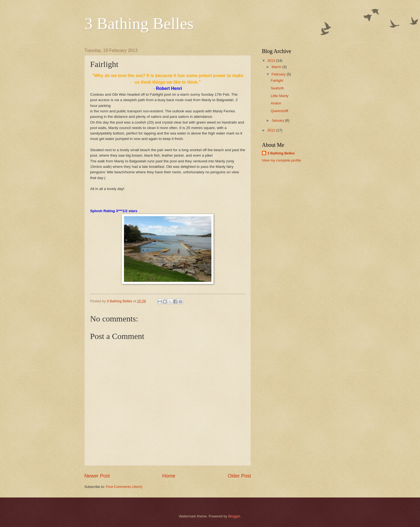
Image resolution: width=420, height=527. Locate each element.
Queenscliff (279, 111)
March (277, 67)
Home (169, 476)
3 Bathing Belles (139, 24)
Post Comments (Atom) (124, 487)
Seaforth (277, 88)
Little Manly (279, 96)
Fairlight (277, 80)
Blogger (234, 516)
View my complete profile (281, 160)
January (278, 120)
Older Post (239, 476)
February (279, 74)
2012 (272, 130)
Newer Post (97, 476)
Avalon (276, 103)
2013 (272, 61)
